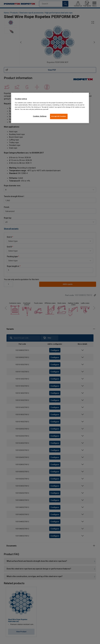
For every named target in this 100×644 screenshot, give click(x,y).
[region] (50, 108)
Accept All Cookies (59, 116)
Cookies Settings (40, 116)
